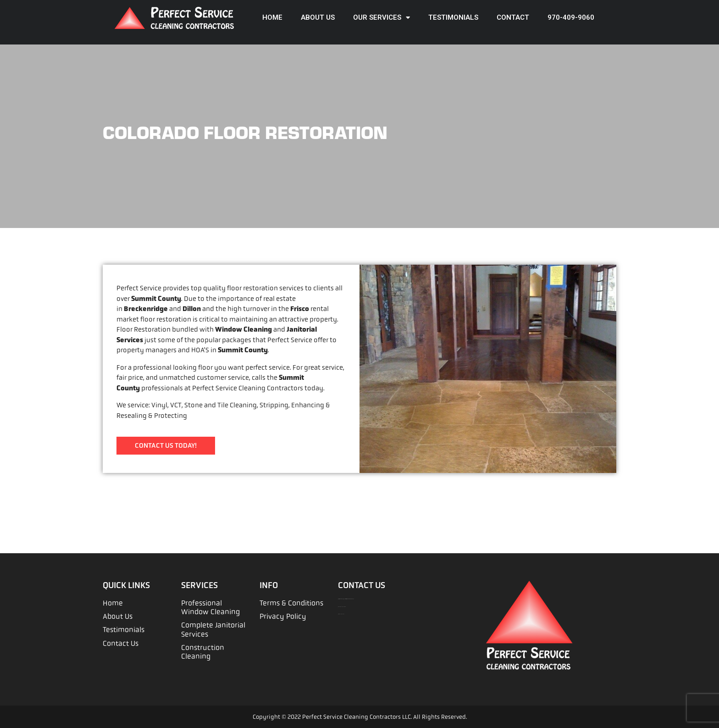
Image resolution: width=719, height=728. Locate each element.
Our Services (382, 18)
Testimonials (453, 17)
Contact (513, 17)
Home (272, 17)
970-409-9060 (571, 17)
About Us (318, 17)
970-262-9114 (342, 614)
